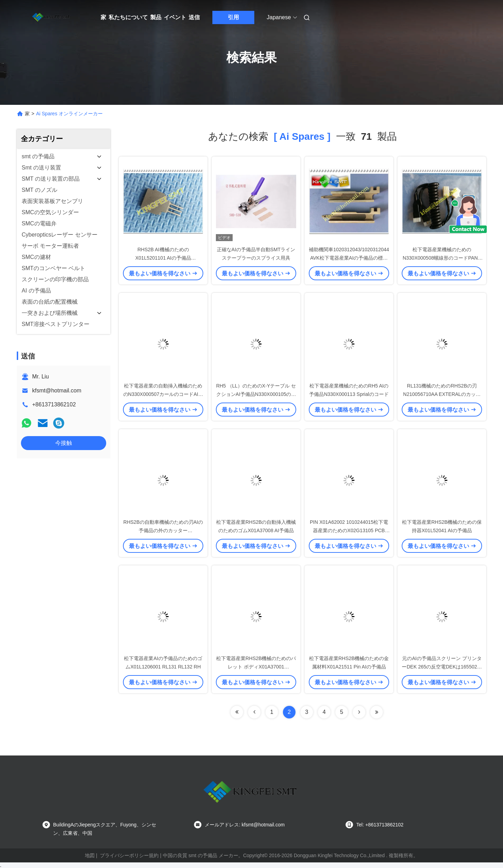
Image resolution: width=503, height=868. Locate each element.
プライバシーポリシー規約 (129, 855)
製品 (156, 17)
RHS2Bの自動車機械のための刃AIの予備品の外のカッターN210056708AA (163, 530)
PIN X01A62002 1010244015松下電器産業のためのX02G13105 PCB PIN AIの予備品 (349, 530)
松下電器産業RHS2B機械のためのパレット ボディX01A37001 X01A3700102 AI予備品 (256, 667)
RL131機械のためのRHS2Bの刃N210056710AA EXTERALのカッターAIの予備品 (442, 394)
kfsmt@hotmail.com (57, 390)
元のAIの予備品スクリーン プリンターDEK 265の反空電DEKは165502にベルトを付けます (442, 667)
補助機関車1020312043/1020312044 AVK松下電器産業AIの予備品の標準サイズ (349, 258)
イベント (175, 17)
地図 (90, 855)
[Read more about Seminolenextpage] (359, 712)
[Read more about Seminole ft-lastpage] (377, 712)
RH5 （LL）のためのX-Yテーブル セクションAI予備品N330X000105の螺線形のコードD (256, 394)
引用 (233, 17)
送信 (194, 17)
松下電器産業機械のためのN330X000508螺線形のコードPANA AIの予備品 (442, 258)
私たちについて (128, 17)
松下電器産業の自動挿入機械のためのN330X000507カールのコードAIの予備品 (163, 394)
